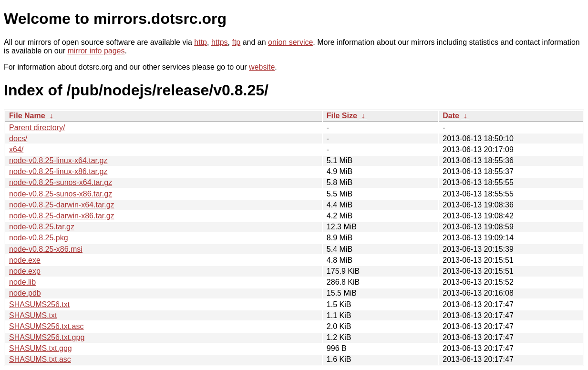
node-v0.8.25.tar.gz (42, 227)
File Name (27, 116)
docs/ (18, 139)
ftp (236, 42)
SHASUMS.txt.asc (40, 359)
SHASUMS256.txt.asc (46, 326)
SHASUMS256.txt (39, 304)
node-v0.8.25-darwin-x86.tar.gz (62, 216)
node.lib (22, 282)
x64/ (16, 149)
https (220, 42)
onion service (290, 42)
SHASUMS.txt (33, 315)
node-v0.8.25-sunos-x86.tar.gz (61, 194)
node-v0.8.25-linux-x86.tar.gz (58, 171)
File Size (342, 116)
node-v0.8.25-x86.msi (46, 249)
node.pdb (25, 293)
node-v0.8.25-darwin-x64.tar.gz (62, 205)
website (262, 67)
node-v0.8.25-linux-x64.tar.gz (58, 160)
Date (451, 116)
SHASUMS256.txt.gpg (47, 337)
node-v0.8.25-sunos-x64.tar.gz (61, 182)
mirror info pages (96, 51)
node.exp (25, 271)
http (201, 42)
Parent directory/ (37, 128)
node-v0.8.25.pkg (39, 238)
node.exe (25, 260)
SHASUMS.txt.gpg (41, 348)
